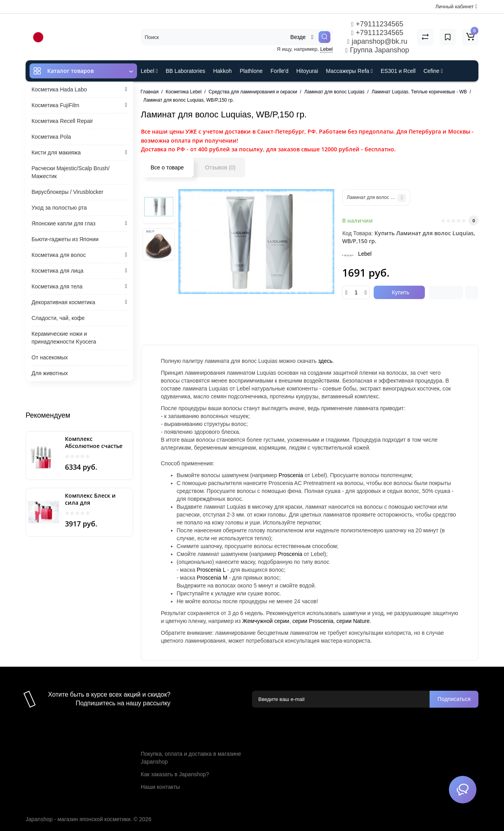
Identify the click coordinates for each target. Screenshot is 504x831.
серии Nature (353, 621)
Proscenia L (211, 570)
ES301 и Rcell (398, 71)
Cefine (433, 71)
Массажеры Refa (349, 71)
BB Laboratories (185, 71)
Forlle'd (279, 71)
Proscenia (291, 475)
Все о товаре (167, 167)
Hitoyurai (307, 71)
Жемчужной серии (266, 621)
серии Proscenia (313, 621)
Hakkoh (222, 71)
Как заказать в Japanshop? (175, 774)
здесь (325, 361)
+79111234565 (377, 24)
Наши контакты (160, 787)
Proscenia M (212, 578)
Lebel (326, 49)
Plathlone (251, 71)
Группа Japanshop (377, 50)
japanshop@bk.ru (377, 41)
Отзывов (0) (220, 167)
